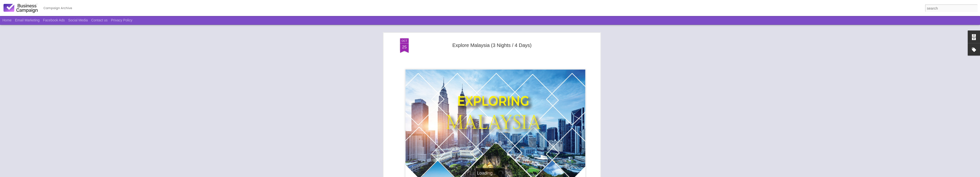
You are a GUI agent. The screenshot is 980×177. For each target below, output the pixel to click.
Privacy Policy (122, 20)
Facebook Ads (54, 20)
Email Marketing (27, 20)
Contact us (99, 20)
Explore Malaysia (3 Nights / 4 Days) (492, 45)
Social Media (78, 20)
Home (7, 20)
